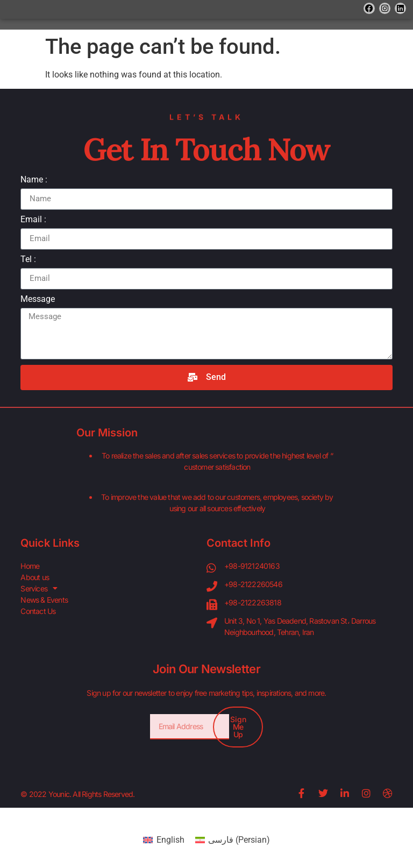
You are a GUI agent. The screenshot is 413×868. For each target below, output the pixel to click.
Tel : (28, 260)
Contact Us (38, 611)
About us (35, 577)
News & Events (44, 600)
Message (38, 299)
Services (39, 588)
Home (30, 566)
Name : (34, 180)
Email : (33, 220)
